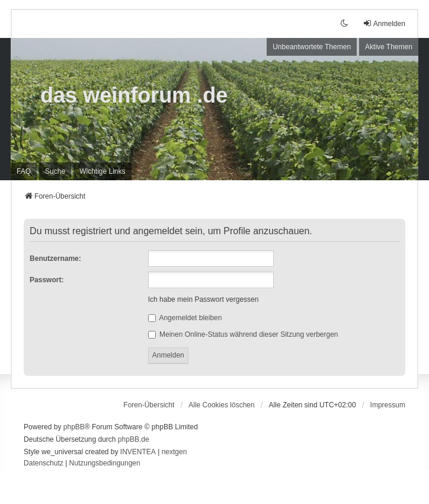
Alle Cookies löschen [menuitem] (221, 405)
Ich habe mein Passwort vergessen (204, 299)
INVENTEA (138, 452)
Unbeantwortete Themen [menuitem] (312, 47)
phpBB (74, 427)
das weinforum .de (134, 95)
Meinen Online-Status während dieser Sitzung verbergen (243, 334)
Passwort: (47, 280)
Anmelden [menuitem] (384, 23)
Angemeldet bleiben (185, 318)
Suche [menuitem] (55, 171)
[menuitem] (102, 171)
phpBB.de (134, 439)
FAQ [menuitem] (24, 171)
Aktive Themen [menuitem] (389, 47)
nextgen (175, 452)
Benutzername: (55, 259)
